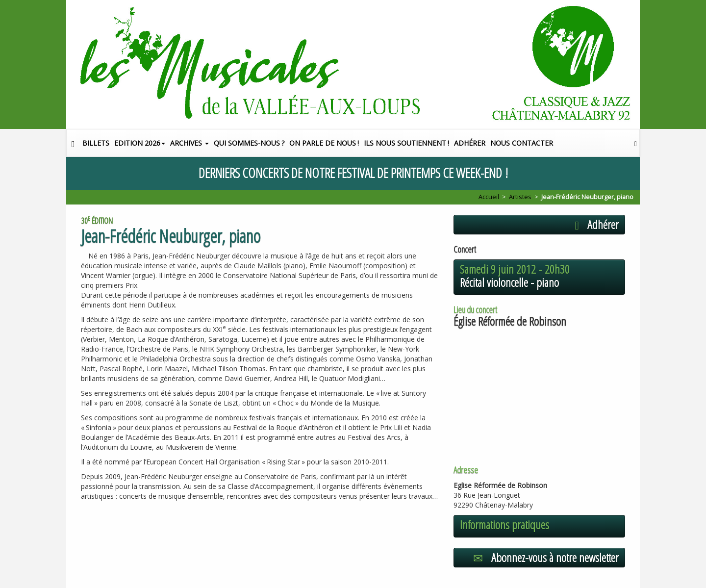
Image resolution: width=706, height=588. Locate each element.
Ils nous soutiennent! (406, 143)
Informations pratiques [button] (504, 525)
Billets (96, 143)
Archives (189, 143)
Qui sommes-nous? (249, 143)
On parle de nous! (324, 143)
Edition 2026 (140, 143)
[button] (636, 143)
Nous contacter (522, 143)
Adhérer (470, 143)
